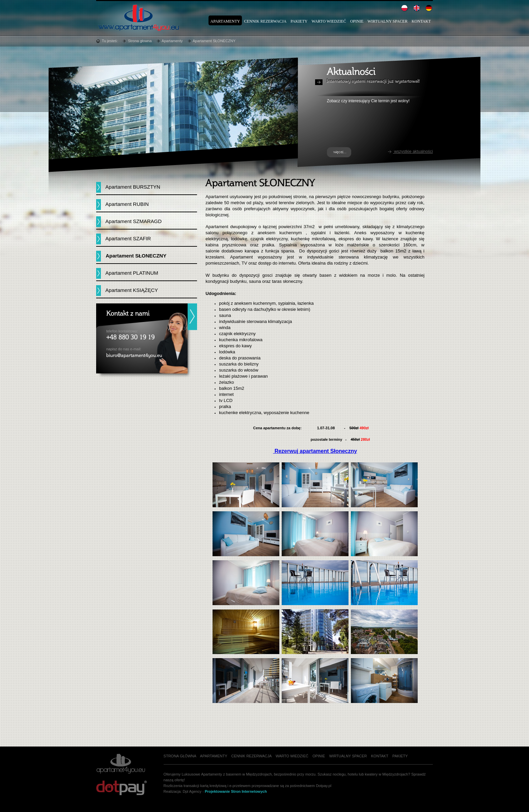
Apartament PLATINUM (132, 273)
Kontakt (421, 21)
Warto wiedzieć (329, 21)
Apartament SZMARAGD (133, 221)
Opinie (357, 21)
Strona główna (180, 756)
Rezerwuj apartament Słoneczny (315, 451)
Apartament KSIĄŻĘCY (132, 290)
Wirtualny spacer (387, 21)
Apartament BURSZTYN (133, 187)
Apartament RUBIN (127, 204)
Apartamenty (225, 21)
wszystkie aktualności (410, 152)
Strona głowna (140, 41)
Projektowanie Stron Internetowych (236, 791)
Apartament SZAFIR (128, 238)
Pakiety (299, 21)
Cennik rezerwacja (265, 21)
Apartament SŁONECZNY (214, 41)
